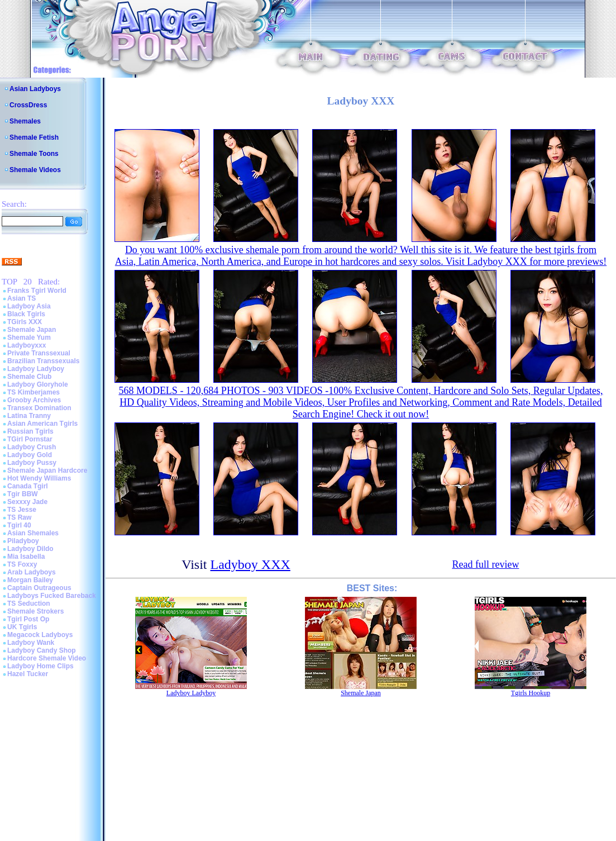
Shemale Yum (29, 338)
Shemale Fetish (34, 137)
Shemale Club (29, 377)
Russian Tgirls (30, 431)
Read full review (485, 564)
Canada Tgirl (28, 486)
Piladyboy (23, 541)
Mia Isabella (26, 557)
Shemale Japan (32, 330)
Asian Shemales (33, 533)
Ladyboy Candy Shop (42, 650)
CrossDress (28, 105)
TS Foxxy (22, 564)
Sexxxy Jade (27, 502)
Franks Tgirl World (37, 291)
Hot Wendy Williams (39, 478)
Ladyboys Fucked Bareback (52, 596)
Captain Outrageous (39, 588)
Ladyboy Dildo (30, 549)
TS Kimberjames (34, 392)
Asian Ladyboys (35, 89)
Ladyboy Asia (29, 306)
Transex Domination (39, 408)
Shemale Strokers (35, 611)
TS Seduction (29, 604)
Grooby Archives (34, 400)
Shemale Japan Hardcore (47, 471)
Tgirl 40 (19, 525)
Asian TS (22, 298)
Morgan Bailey (30, 580)
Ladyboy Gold (30, 455)
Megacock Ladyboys (40, 635)
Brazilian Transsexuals (43, 361)
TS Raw (19, 517)
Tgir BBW (23, 494)
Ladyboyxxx (27, 345)
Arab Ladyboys (32, 572)
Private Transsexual (39, 353)
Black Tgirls (26, 314)
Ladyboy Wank (31, 643)
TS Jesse (22, 510)
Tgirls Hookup (531, 693)
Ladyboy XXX (250, 564)
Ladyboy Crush (32, 447)
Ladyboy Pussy (32, 463)
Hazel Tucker (28, 674)
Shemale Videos (35, 170)
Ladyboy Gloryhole (38, 384)
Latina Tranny (29, 416)
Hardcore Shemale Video (47, 658)
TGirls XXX (25, 322)
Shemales (25, 121)
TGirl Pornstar (30, 439)
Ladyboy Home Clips (40, 666)
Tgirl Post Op (28, 619)
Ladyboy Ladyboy (36, 369)
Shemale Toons (34, 154)
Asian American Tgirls (42, 424)
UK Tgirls (22, 627)
